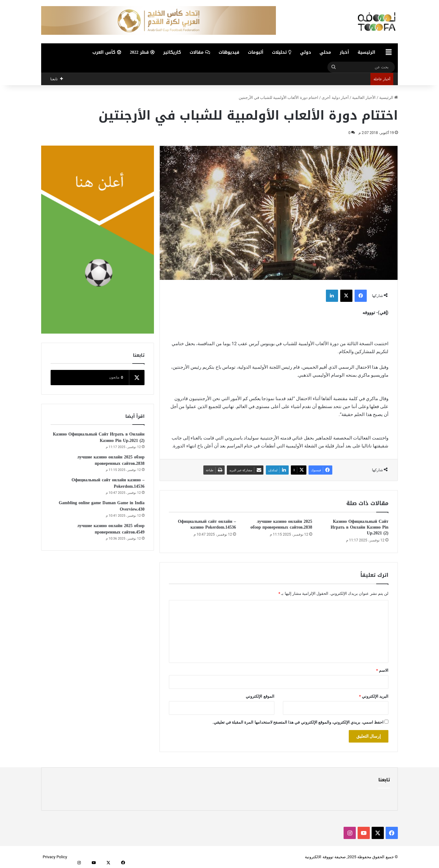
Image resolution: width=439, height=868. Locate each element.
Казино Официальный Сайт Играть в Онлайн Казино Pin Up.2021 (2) (360, 527)
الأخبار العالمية (364, 98)
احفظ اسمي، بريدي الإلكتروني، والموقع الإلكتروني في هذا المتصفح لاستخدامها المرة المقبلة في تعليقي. (298, 722)
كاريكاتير (172, 52)
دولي (305, 52)
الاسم (382, 670)
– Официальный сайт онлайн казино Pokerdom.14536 (207, 524)
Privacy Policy (55, 857)
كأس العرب (107, 52)
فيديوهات (229, 52)
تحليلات (282, 52)
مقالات (200, 52)
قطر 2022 (142, 52)
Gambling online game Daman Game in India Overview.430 (102, 506)
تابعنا (384, 780)
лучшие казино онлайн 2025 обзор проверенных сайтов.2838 (281, 524)
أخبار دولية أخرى (335, 98)
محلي (325, 52)
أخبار (344, 52)
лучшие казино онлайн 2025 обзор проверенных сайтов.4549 (111, 529)
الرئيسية (366, 52)
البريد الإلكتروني (374, 696)
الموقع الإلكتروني (260, 696)
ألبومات (256, 52)
